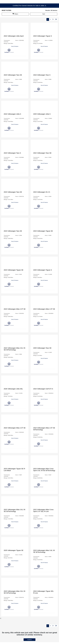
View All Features (15, 46)
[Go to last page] (56, 19)
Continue (29, 640)
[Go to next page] (53, 19)
